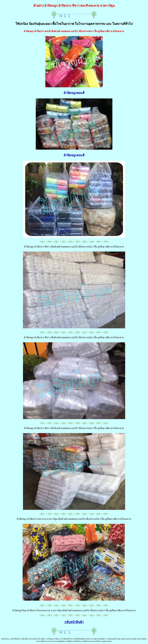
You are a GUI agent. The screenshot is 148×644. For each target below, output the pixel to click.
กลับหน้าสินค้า (74, 622)
